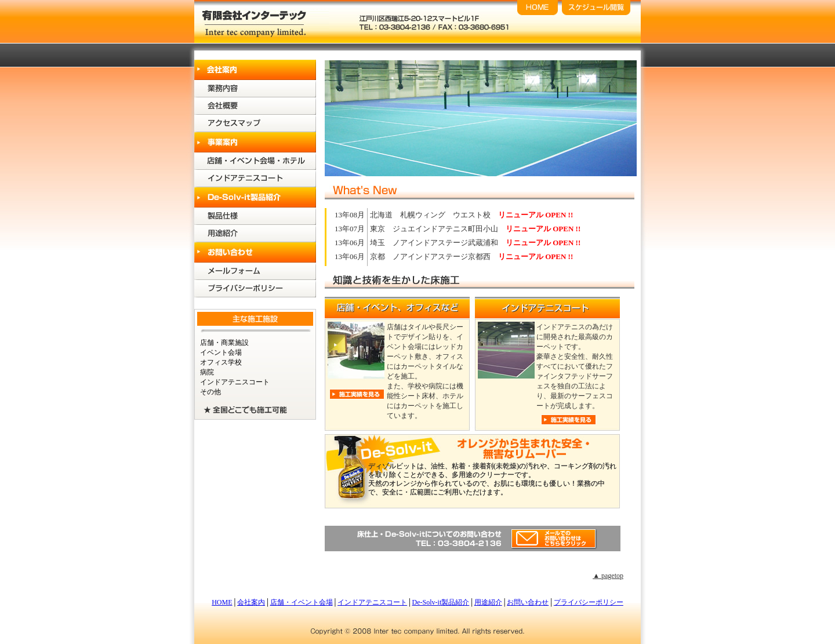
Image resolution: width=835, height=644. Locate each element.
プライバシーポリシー (589, 602)
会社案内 (251, 602)
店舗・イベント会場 (302, 602)
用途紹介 (488, 602)
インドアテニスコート (372, 602)
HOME (222, 602)
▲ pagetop (608, 576)
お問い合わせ (528, 602)
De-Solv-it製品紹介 (441, 602)
